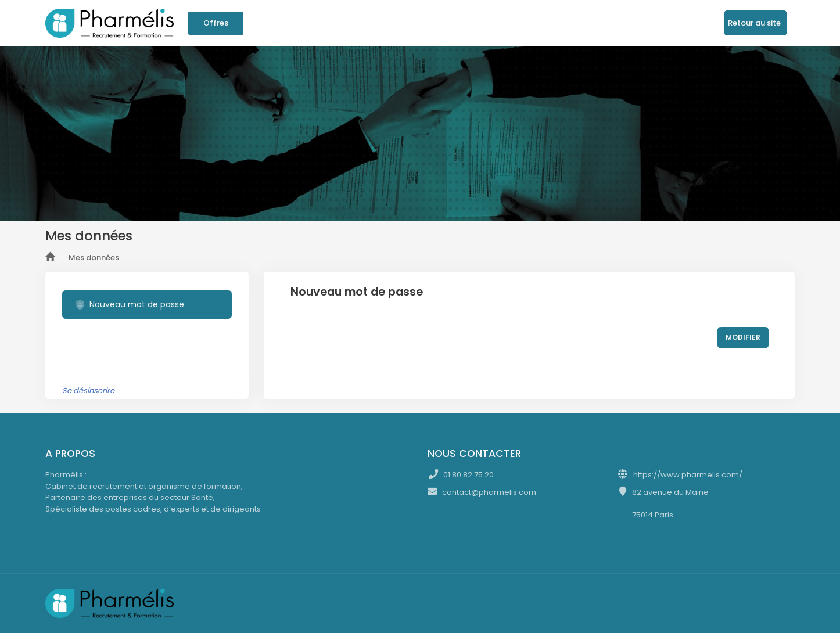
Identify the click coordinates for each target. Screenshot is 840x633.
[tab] (147, 305)
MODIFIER (743, 337)
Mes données (94, 258)
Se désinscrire (88, 391)
